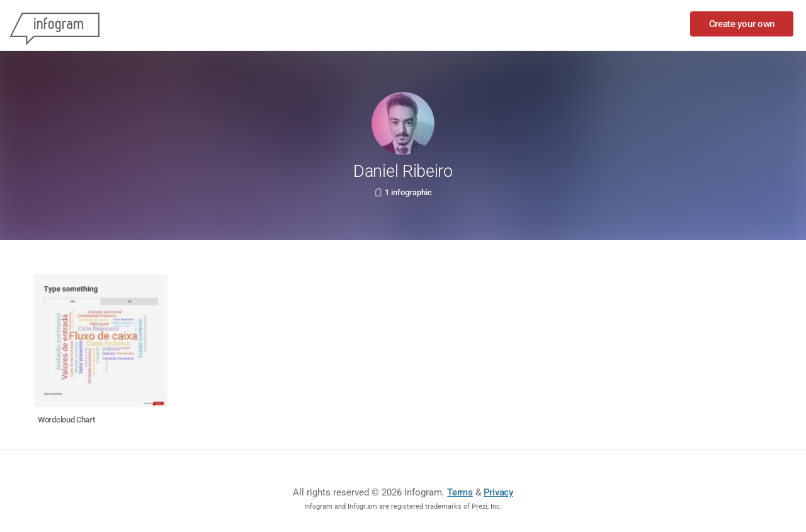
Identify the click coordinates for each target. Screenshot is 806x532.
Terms (460, 492)
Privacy (498, 492)
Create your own (742, 24)
